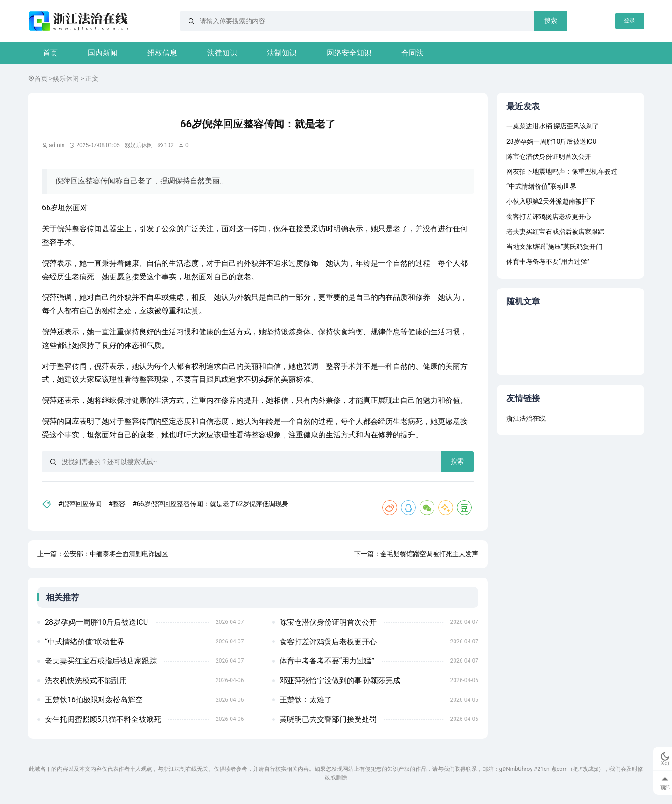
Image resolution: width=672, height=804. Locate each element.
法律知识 (222, 53)
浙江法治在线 (526, 418)
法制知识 (282, 53)
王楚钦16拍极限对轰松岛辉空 (94, 700)
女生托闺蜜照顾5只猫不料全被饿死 (103, 719)
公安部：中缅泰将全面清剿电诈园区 (116, 554)
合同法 (413, 53)
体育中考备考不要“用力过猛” (327, 661)
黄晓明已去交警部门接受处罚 (328, 719)
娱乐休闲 (66, 78)
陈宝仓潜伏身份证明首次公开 (328, 622)
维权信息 (162, 53)
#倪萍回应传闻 (80, 504)
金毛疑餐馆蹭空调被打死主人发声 (429, 554)
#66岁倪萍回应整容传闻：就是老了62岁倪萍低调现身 (210, 504)
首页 (50, 53)
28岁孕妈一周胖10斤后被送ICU (96, 622)
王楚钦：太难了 (306, 700)
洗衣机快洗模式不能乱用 (86, 681)
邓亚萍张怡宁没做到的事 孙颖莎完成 (340, 681)
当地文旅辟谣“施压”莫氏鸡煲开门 (554, 247)
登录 (630, 21)
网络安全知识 (349, 53)
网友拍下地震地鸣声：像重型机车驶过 (562, 171)
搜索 (551, 21)
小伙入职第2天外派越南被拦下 (551, 201)
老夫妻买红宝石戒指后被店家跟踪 (101, 661)
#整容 (117, 504)
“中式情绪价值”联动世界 (85, 642)
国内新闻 (103, 53)
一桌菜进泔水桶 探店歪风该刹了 (553, 126)
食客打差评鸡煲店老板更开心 (328, 642)
